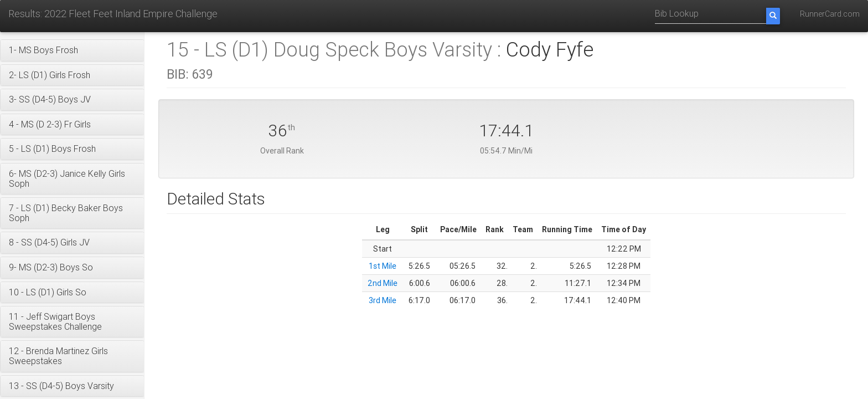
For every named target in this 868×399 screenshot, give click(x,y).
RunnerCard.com (830, 14)
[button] (72, 50)
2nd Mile (383, 283)
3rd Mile (383, 300)
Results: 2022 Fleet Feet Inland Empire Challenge (113, 14)
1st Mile (383, 266)
